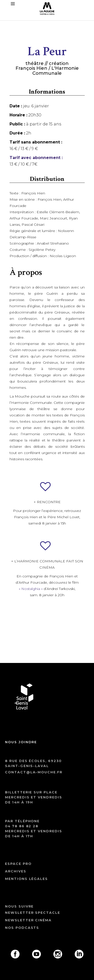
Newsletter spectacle (33, 913)
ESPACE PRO (18, 864)
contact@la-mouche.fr (34, 772)
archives (16, 871)
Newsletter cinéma (28, 920)
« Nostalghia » (31, 589)
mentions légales (26, 879)
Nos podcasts (22, 928)
